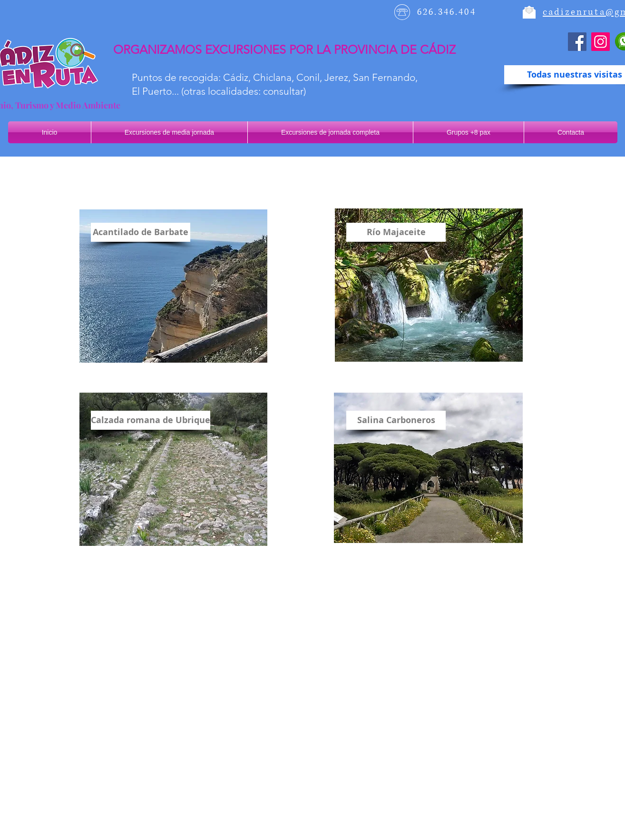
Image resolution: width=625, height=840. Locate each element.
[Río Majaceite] (396, 232)
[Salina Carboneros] (396, 420)
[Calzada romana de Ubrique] (151, 420)
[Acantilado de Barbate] (141, 232)
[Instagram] (601, 42)
